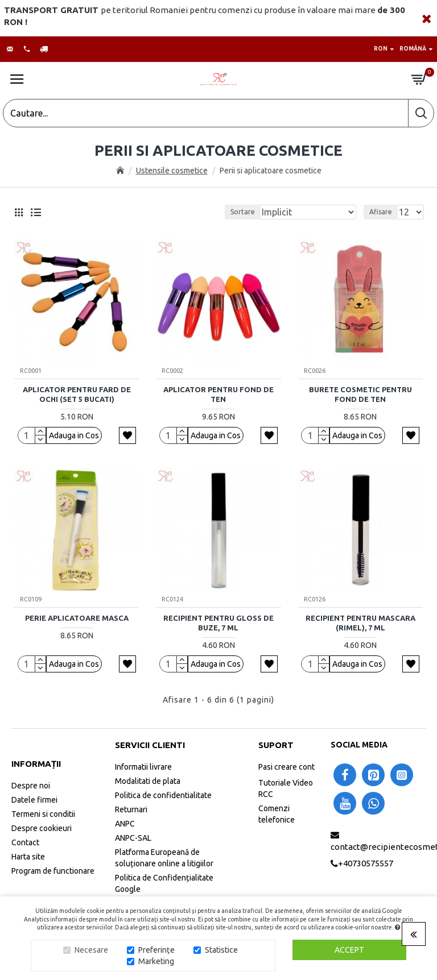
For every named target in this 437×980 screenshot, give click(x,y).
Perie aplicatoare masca (77, 618)
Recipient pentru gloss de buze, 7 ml (218, 623)
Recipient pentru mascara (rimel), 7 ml (360, 623)
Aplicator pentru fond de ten (218, 394)
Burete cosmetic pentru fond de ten (360, 394)
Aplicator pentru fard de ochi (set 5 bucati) (77, 394)
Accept (349, 950)
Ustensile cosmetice (172, 171)
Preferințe (156, 950)
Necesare (91, 950)
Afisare (381, 212)
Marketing (156, 961)
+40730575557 (366, 863)
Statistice (221, 950)
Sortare (243, 212)
